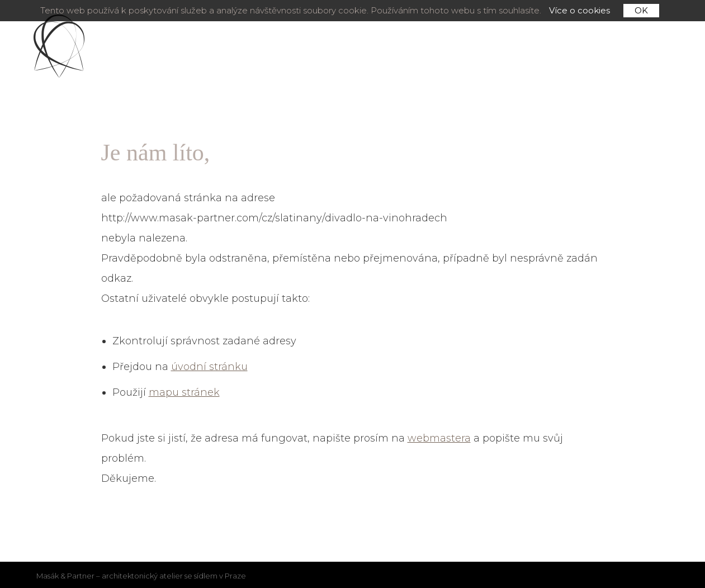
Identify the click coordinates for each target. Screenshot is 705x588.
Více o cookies (579, 11)
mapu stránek (184, 392)
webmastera (439, 438)
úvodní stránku (209, 367)
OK (641, 10)
